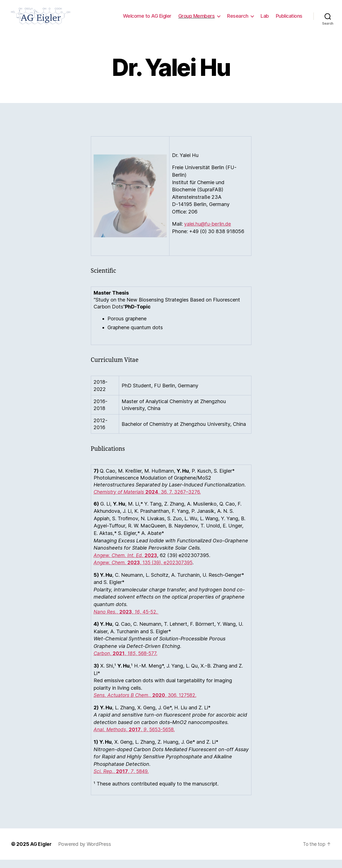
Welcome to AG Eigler (147, 20)
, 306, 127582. (148, 703)
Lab (265, 20)
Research (238, 20)
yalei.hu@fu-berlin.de (208, 232)
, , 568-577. (127, 662)
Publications (289, 20)
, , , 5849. (122, 780)
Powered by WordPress (85, 852)
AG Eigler (41, 852)
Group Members (197, 20)
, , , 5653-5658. (136, 738)
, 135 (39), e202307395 (146, 571)
